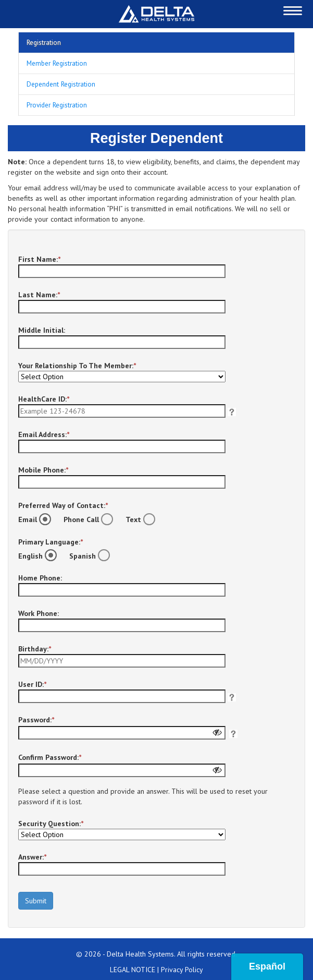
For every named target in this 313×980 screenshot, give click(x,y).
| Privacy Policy (180, 970)
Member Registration (57, 63)
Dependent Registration (61, 84)
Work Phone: (39, 613)
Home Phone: (40, 578)
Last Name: (39, 295)
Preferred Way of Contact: (63, 505)
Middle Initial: (42, 330)
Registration (44, 42)
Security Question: (51, 824)
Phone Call (91, 519)
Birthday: (35, 649)
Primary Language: (51, 542)
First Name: (39, 259)
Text (143, 519)
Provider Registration (57, 105)
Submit (36, 901)
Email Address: (44, 434)
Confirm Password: (50, 757)
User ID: (32, 684)
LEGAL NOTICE (133, 970)
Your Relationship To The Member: (77, 366)
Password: (36, 720)
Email (37, 519)
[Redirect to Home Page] (156, 14)
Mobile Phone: (43, 470)
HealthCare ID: (44, 399)
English (40, 556)
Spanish (92, 556)
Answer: (32, 857)
